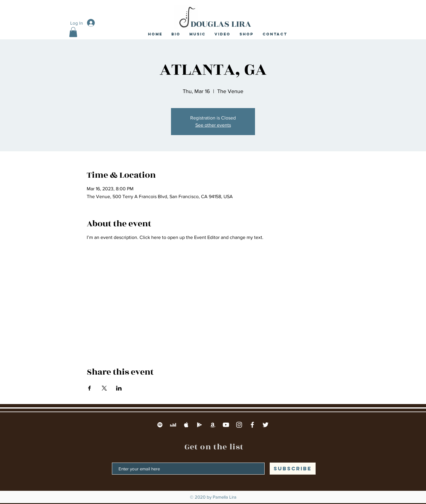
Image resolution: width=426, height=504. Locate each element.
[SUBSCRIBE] (293, 469)
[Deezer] (173, 425)
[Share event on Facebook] (90, 388)
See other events (213, 125)
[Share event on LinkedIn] (119, 388)
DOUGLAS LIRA (221, 24)
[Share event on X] (104, 388)
